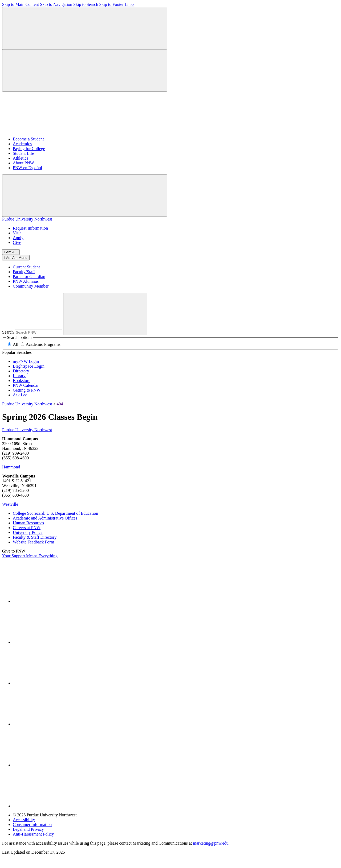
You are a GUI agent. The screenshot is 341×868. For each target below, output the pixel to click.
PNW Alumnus (26, 281)
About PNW (23, 163)
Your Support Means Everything (30, 556)
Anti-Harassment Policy (33, 834)
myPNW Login (26, 361)
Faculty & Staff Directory (35, 537)
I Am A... (11, 252)
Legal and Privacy (28, 829)
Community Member (31, 286)
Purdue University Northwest (27, 219)
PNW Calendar (26, 385)
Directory (21, 371)
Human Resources (28, 523)
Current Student (26, 267)
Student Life (23, 153)
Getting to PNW (27, 390)
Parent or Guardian (29, 277)
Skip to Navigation (56, 4)
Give (17, 242)
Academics (22, 144)
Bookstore (22, 381)
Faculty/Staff (24, 272)
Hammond (11, 467)
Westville (10, 504)
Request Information (30, 228)
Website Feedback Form (33, 542)
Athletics (21, 158)
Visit (17, 233)
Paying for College (29, 149)
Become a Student (28, 139)
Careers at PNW (27, 528)
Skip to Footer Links (117, 4)
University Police (28, 532)
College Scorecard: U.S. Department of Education (55, 513)
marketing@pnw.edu (211, 843)
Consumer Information (32, 825)
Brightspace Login (29, 366)
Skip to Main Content (21, 4)
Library (19, 376)
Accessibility (24, 820)
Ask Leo (20, 395)
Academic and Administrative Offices (45, 518)
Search (8, 332)
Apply (18, 238)
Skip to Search (86, 4)
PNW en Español (27, 168)
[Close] (16, 258)
